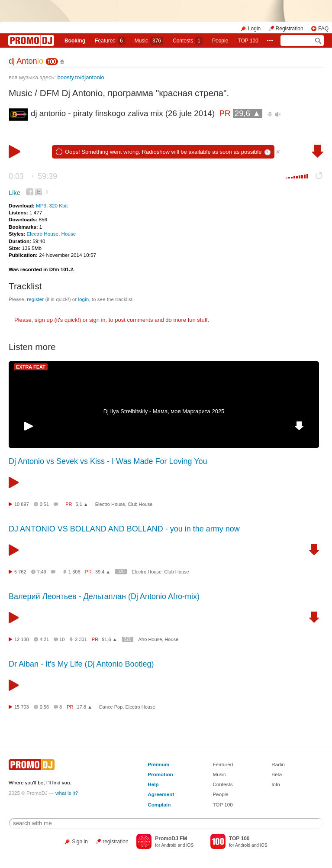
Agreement (161, 794)
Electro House (43, 234)
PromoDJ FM (171, 839)
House (69, 234)
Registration (290, 29)
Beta (277, 774)
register (35, 299)
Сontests (188, 41)
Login (254, 29)
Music (149, 41)
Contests (222, 784)
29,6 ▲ (248, 113)
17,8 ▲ (85, 707)
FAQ (323, 29)
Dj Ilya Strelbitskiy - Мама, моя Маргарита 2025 (164, 411)
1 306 (74, 572)
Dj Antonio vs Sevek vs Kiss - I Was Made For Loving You (108, 461)
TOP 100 (248, 41)
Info (276, 784)
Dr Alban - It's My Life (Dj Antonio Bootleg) (81, 664)
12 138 (22, 639)
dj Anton (26, 61)
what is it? (67, 793)
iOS (190, 845)
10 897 (22, 504)
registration (115, 842)
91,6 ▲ (109, 639)
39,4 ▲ (103, 572)
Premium (158, 764)
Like (15, 193)
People (220, 41)
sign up (44, 320)
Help (153, 784)
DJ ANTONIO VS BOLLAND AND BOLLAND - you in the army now (124, 529)
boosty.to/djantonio (81, 77)
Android (169, 845)
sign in (97, 320)
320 (121, 572)
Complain (159, 805)
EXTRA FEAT (31, 367)
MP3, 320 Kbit (52, 206)
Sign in (80, 842)
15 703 (22, 707)
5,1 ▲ (82, 504)
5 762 (20, 572)
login (83, 299)
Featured (110, 41)
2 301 (81, 639)
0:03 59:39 (33, 176)
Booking (75, 41)
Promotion (160, 774)
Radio (278, 764)
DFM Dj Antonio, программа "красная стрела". (135, 93)
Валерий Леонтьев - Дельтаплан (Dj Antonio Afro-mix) (104, 596)
